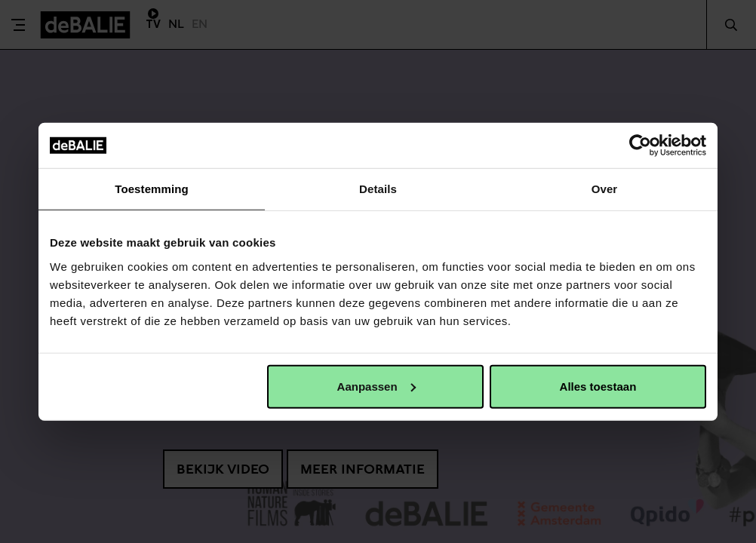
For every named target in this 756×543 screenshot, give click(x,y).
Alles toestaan (598, 386)
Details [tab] (378, 189)
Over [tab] (605, 189)
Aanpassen (376, 386)
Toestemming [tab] (152, 189)
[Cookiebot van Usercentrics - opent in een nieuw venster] (640, 146)
